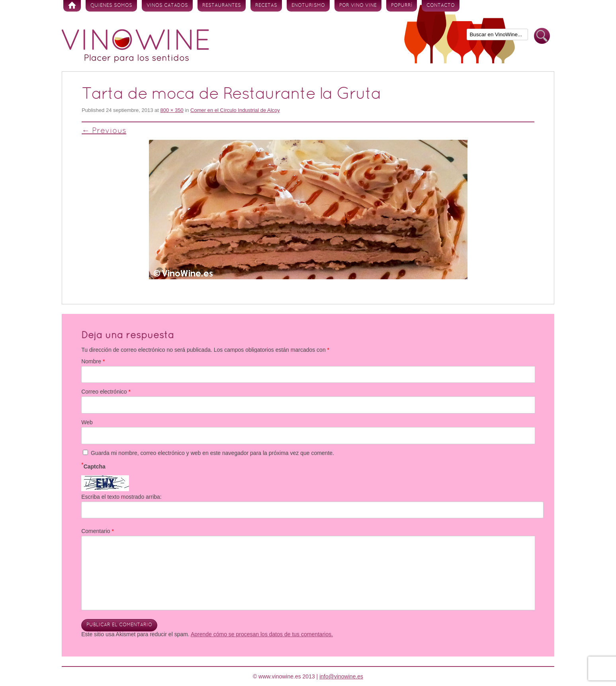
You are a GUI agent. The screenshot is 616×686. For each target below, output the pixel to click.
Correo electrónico (106, 392)
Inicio (72, 6)
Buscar (542, 36)
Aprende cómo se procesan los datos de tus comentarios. (262, 634)
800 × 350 (172, 110)
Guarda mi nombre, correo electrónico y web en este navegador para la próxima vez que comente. (212, 453)
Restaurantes (222, 6)
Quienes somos (111, 6)
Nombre (93, 361)
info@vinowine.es (341, 676)
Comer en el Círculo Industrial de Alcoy (235, 110)
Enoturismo (308, 6)
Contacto (441, 6)
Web (87, 422)
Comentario (98, 531)
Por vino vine (358, 6)
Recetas (266, 6)
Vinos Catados (167, 6)
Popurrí (402, 6)
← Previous (104, 131)
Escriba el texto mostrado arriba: (121, 497)
